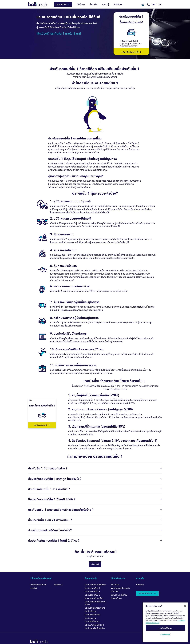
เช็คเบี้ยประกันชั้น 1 (131, 52)
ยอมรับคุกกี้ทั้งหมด (165, 628)
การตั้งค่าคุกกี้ (165, 635)
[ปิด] (185, 606)
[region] (165, 622)
